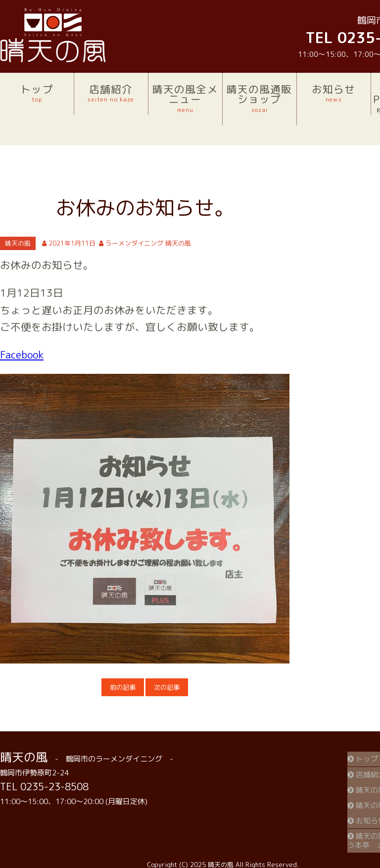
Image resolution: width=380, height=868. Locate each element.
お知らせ (334, 93)
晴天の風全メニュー (185, 98)
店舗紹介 (111, 93)
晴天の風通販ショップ (260, 98)
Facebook (22, 355)
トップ (37, 93)
